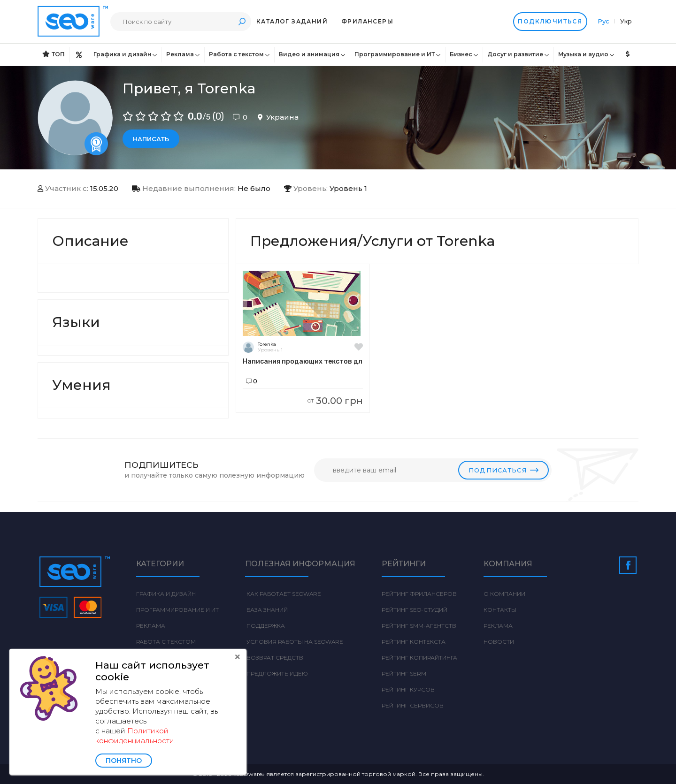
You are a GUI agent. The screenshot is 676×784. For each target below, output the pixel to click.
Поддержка (265, 626)
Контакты (500, 610)
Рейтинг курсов (408, 689)
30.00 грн (335, 401)
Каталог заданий (292, 21)
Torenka (267, 344)
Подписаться (503, 470)
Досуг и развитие (515, 54)
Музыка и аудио (583, 54)
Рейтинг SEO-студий (415, 610)
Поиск (242, 21)
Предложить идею (277, 674)
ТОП (54, 54)
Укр (626, 21)
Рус (604, 21)
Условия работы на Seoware (294, 642)
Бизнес (461, 54)
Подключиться (550, 22)
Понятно (124, 761)
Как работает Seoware (283, 594)
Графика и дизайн (122, 54)
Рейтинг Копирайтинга (419, 658)
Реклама (180, 54)
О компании (504, 594)
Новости (499, 642)
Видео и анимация (309, 54)
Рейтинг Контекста (414, 642)
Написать (151, 139)
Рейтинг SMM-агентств (419, 626)
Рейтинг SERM (404, 674)
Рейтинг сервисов (413, 705)
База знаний (266, 610)
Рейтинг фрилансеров (419, 594)
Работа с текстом (236, 54)
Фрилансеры (367, 21)
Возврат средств (274, 658)
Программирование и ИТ (395, 54)
